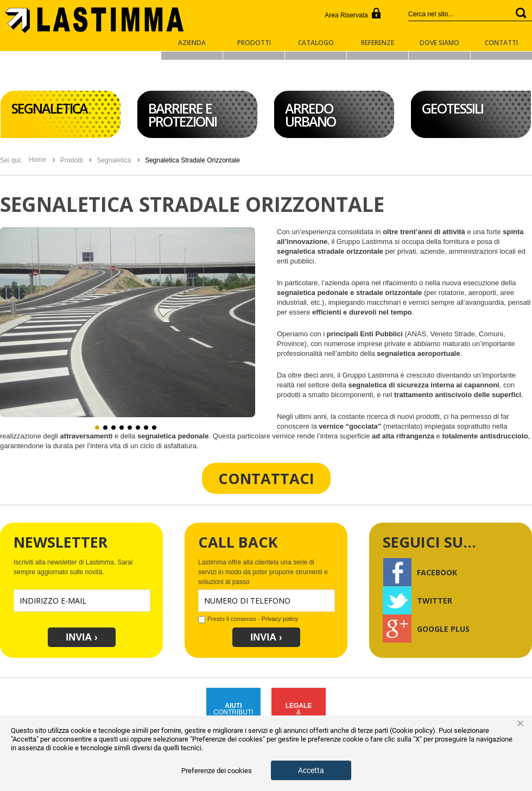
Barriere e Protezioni (182, 115)
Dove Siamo (439, 43)
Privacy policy (279, 619)
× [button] (520, 724)
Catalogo (316, 43)
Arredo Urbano (310, 115)
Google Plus (426, 628)
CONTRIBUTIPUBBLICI (233, 712)
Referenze (378, 43)
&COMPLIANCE (298, 712)
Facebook (420, 572)
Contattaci (266, 478)
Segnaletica (49, 108)
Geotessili (452, 108)
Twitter (417, 600)
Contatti (501, 43)
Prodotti (254, 43)
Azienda (192, 43)
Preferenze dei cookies (217, 771)
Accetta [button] (311, 770)
